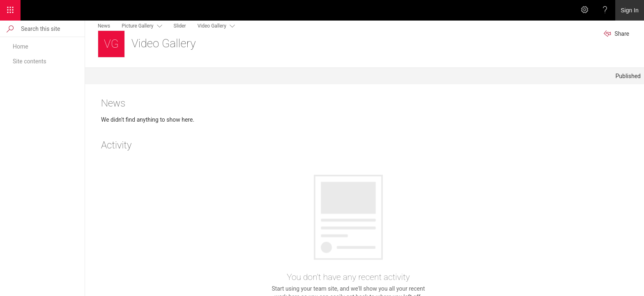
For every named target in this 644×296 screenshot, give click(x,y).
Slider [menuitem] (180, 26)
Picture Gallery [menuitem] (137, 26)
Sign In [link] (630, 10)
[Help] (605, 10)
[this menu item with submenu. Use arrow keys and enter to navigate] (158, 26)
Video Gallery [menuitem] (212, 26)
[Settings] (584, 10)
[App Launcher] (10, 10)
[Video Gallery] (111, 44)
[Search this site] (52, 29)
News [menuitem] (104, 26)
